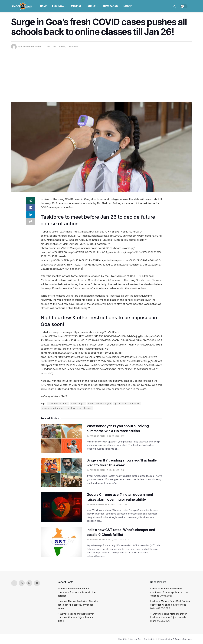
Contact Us (150, 639)
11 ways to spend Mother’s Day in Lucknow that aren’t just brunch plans (76, 617)
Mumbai (76, 6)
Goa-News (72, 46)
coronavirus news (58, 403)
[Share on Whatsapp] (31, 201)
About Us (123, 639)
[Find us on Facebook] (14, 583)
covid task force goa (100, 403)
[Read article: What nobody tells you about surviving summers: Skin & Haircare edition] (61, 438)
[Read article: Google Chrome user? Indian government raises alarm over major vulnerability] (61, 507)
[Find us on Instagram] (29, 583)
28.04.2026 (113, 436)
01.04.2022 (52, 46)
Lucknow (58, 6)
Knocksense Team (31, 46)
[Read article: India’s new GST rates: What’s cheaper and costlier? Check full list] (61, 542)
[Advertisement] (101, 73)
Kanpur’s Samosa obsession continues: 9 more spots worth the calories (77, 592)
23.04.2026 (113, 470)
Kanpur (91, 6)
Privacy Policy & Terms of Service (175, 639)
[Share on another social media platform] (31, 224)
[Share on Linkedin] (31, 216)
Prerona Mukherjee (100, 540)
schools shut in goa (53, 408)
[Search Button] (175, 6)
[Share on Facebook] (31, 209)
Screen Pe (136, 639)
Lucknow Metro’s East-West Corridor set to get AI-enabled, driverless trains (78, 605)
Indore (127, 6)
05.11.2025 (117, 504)
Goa (63, 46)
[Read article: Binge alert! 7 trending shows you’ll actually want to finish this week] (61, 473)
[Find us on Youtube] (37, 583)
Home (44, 6)
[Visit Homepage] (22, 6)
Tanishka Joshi (97, 436)
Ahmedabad (110, 6)
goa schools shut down (127, 403)
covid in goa (78, 403)
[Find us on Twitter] (22, 583)
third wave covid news (79, 408)
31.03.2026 (118, 540)
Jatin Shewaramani (99, 504)
